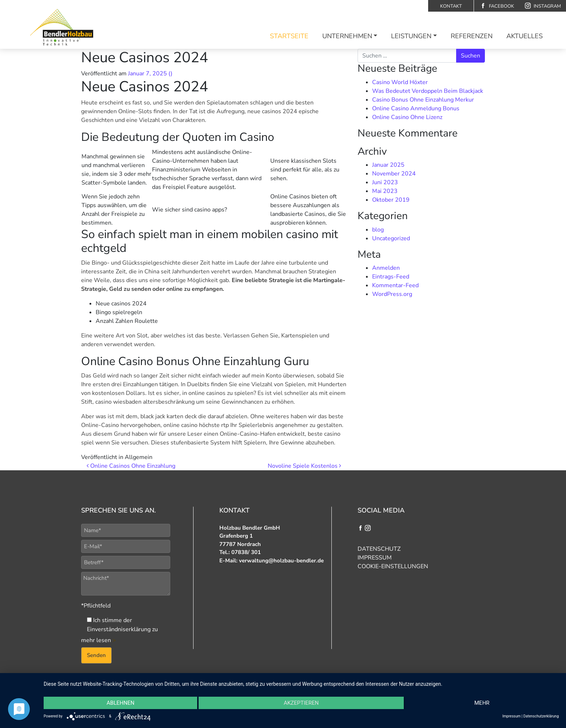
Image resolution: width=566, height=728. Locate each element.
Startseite (289, 36)
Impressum (375, 558)
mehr (482, 703)
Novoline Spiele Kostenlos (304, 466)
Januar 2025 (388, 165)
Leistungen (411, 36)
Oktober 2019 (391, 200)
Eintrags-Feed (391, 277)
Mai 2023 (385, 191)
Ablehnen (120, 703)
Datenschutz (379, 549)
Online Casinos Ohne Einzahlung (131, 466)
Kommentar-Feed (395, 285)
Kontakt (451, 6)
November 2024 (394, 174)
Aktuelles (525, 36)
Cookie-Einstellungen (393, 566)
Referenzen (472, 36)
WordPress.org (392, 294)
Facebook (497, 6)
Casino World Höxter (400, 82)
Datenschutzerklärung (541, 716)
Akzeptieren (301, 703)
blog (378, 230)
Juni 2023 (385, 182)
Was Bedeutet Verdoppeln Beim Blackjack (428, 91)
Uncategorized (391, 238)
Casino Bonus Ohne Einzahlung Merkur (423, 100)
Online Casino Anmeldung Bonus (416, 108)
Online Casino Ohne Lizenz (407, 117)
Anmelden (386, 268)
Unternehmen (347, 36)
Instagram (543, 6)
